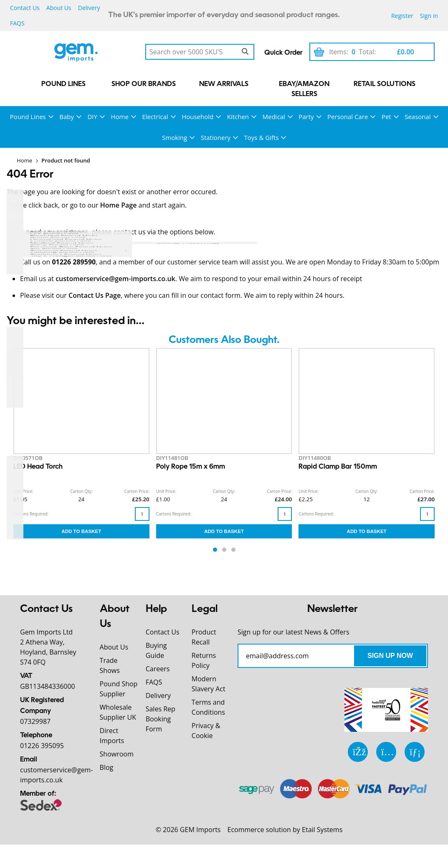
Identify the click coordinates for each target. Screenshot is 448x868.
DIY (92, 117)
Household (197, 117)
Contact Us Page (95, 295)
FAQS (17, 23)
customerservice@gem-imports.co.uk (115, 279)
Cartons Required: (31, 514)
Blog (107, 767)
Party (306, 117)
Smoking (175, 137)
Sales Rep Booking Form (161, 719)
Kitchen (238, 117)
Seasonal (418, 117)
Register (402, 16)
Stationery (216, 137)
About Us (59, 8)
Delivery (89, 8)
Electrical (155, 117)
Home (119, 117)
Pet (386, 117)
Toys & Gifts (262, 137)
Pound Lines (63, 84)
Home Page (119, 205)
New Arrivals (224, 84)
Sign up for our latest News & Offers (294, 632)
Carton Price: (137, 491)
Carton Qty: (81, 491)
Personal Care (348, 117)
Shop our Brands (144, 84)
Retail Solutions (385, 84)
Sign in (429, 16)
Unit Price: (23, 491)
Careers (158, 669)
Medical (274, 117)
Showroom (117, 754)
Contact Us (25, 8)
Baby (67, 117)
